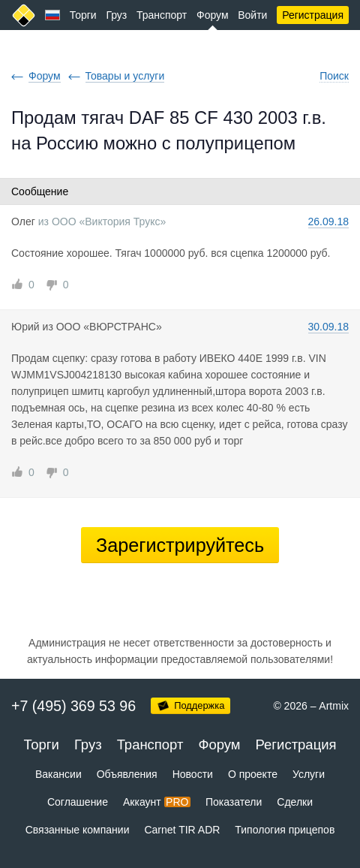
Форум (213, 15)
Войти (252, 15)
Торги (83, 15)
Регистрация (313, 15)
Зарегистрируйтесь (180, 545)
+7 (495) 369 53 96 (73, 706)
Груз (116, 15)
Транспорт (162, 15)
